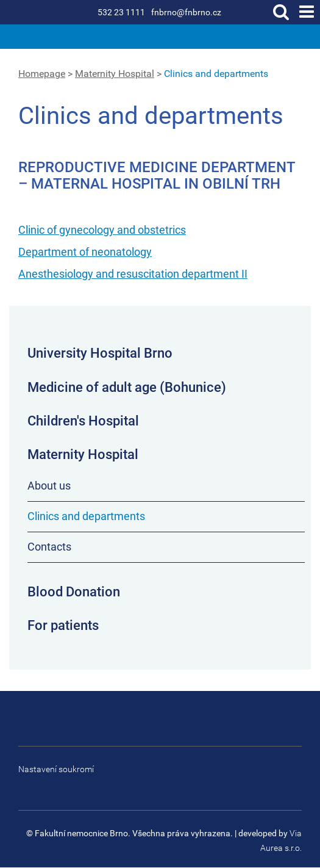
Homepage (42, 74)
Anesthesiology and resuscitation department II (133, 274)
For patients (63, 625)
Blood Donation (74, 592)
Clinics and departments (216, 74)
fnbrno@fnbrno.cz (186, 12)
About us (49, 486)
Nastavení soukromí (56, 769)
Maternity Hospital (115, 74)
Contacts (49, 547)
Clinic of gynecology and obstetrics (102, 230)
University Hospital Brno (100, 353)
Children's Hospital (83, 421)
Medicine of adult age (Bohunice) (127, 387)
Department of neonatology (85, 252)
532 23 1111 (121, 12)
